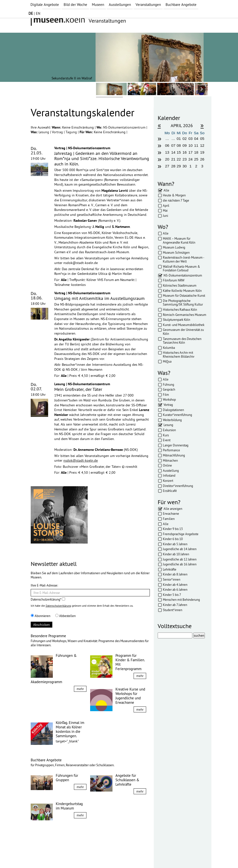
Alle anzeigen (173, 509)
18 (196, 152)
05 (202, 139)
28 (173, 166)
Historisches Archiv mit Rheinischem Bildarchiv (179, 354)
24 (190, 159)
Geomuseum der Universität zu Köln (183, 332)
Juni (165, 216)
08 (179, 145)
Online (167, 465)
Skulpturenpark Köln (176, 320)
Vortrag (58, 132)
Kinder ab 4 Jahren (175, 585)
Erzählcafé (170, 491)
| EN (34, 13)
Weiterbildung (172, 420)
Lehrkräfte (170, 569)
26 (202, 159)
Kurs (166, 435)
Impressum (43, 855)
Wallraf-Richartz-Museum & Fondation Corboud (182, 268)
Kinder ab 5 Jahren (175, 544)
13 (167, 152)
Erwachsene (171, 514)
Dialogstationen (173, 410)
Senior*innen (172, 579)
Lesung (44, 132)
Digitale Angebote (45, 5)
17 (190, 152)
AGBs (83, 855)
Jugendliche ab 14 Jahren (180, 549)
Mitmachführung (174, 455)
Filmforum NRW (174, 280)
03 (190, 139)
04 (196, 139)
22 (179, 159)
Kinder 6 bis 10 (173, 539)
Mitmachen (170, 460)
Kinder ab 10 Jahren (176, 554)
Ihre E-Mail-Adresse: (44, 585)
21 (173, 159)
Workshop (169, 399)
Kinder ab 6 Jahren (175, 589)
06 (167, 145)
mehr (80, 689)
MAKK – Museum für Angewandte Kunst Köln (179, 240)
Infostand (169, 475)
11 (196, 145)
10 (190, 145)
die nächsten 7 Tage (176, 200)
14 (173, 152)
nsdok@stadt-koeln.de (81, 460)
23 (185, 159)
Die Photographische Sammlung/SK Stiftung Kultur (183, 303)
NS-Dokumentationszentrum (125, 127)
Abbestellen (65, 616)
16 (185, 152)
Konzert (168, 481)
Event (167, 440)
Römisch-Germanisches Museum (185, 315)
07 (173, 145)
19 (202, 152)
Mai (165, 210)
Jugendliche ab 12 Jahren (180, 559)
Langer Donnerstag (176, 445)
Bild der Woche (75, 5)
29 (179, 166)
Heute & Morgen (174, 195)
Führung (168, 384)
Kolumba (169, 348)
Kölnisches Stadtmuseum (180, 285)
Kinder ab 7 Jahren (175, 605)
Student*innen (173, 610)
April (166, 206)
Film (166, 395)
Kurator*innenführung (177, 415)
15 (179, 152)
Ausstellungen (120, 5)
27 (167, 166)
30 (185, 166)
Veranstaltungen (148, 5)
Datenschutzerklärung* (48, 599)
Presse (97, 855)
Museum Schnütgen (176, 252)
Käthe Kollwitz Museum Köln (182, 291)
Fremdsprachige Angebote (181, 534)
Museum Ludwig (174, 247)
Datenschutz (65, 855)
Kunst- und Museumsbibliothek (184, 325)
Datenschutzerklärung (58, 606)
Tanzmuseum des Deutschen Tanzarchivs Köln (182, 341)
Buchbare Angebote (181, 5)
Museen (98, 5)
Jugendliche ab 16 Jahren (180, 564)
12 (202, 145)
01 (179, 139)
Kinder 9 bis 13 (173, 529)
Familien (169, 519)
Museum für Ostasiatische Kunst (184, 295)
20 (167, 159)
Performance (171, 450)
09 (185, 145)
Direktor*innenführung (178, 486)
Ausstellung (171, 471)
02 (185, 139)
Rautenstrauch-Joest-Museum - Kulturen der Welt (183, 259)
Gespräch (169, 389)
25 (196, 159)
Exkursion (169, 430)
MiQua (167, 361)
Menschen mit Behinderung (181, 600)
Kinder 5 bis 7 (172, 595)
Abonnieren (41, 616)
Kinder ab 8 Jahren (175, 574)
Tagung (72, 132)
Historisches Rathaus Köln (180, 309)
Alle (166, 190)
